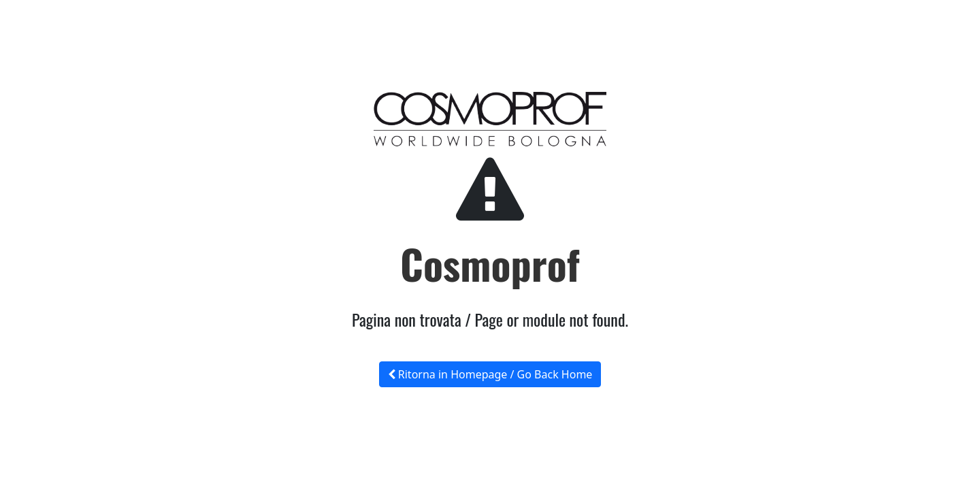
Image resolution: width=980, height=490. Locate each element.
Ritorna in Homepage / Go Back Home (490, 374)
